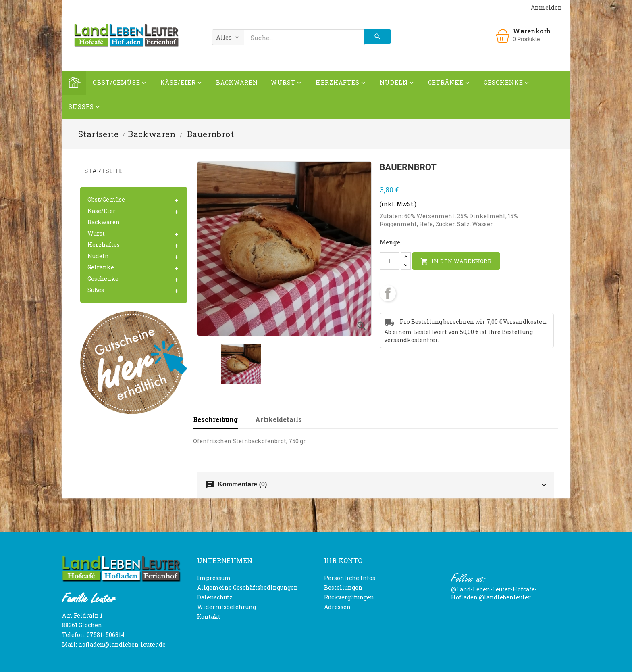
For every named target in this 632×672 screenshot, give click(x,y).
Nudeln (397, 84)
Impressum (214, 578)
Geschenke (507, 84)
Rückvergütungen (349, 597)
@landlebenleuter (505, 597)
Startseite (104, 171)
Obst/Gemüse (120, 84)
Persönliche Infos (350, 578)
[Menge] (389, 261)
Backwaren (237, 82)
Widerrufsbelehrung (227, 607)
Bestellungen (343, 587)
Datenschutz (215, 597)
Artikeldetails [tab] (279, 419)
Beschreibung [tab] (215, 419)
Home (74, 83)
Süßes (85, 108)
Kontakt (209, 617)
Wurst (287, 84)
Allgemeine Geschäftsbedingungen (247, 587)
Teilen (388, 293)
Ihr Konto (343, 560)
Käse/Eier (182, 84)
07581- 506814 (106, 635)
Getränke (449, 84)
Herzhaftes (341, 84)
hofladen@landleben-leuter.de (122, 644)
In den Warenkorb (456, 261)
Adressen (337, 607)
